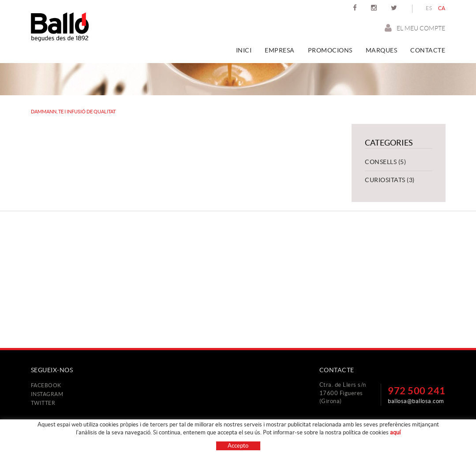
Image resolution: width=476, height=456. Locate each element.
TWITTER (43, 403)
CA (442, 8)
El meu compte (415, 28)
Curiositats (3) (390, 180)
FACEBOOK (46, 385)
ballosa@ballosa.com (416, 401)
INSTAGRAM (47, 394)
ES (429, 8)
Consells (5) (385, 162)
